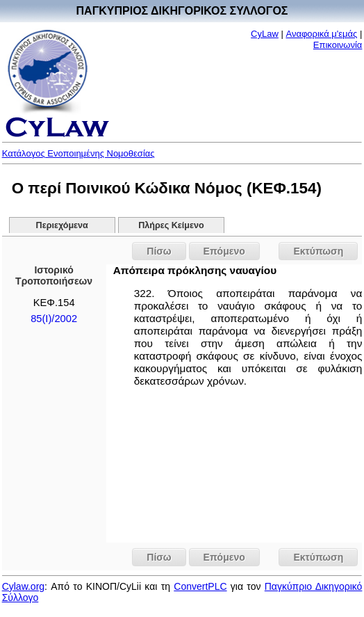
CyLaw (265, 34)
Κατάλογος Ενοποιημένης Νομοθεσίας (78, 153)
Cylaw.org (23, 586)
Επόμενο (224, 251)
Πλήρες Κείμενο (171, 225)
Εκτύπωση (318, 251)
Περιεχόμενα (62, 225)
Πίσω (159, 251)
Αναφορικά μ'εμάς (321, 34)
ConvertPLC (200, 586)
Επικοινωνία (338, 45)
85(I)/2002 (54, 319)
